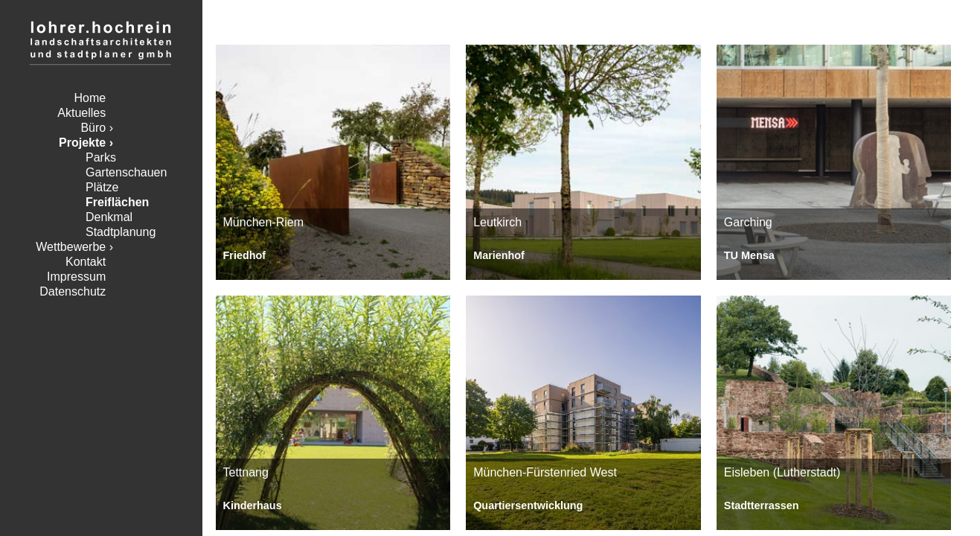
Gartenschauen (126, 172)
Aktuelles (81, 113)
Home (90, 98)
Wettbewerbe (71, 247)
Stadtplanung (121, 232)
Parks (101, 157)
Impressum (76, 277)
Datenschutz (73, 291)
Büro (93, 128)
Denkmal (109, 217)
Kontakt (86, 262)
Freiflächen (117, 202)
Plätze (102, 187)
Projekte (82, 143)
